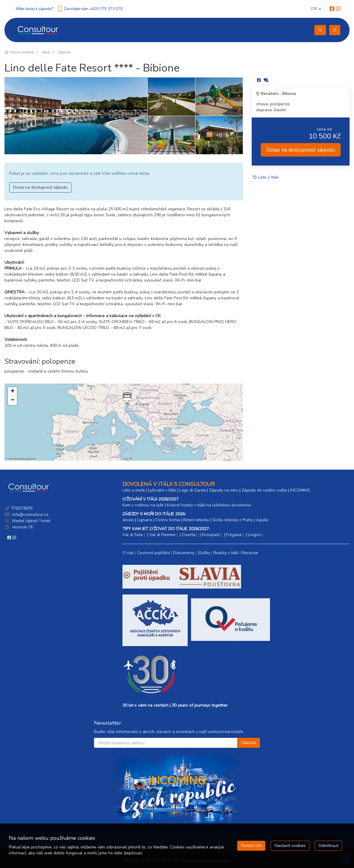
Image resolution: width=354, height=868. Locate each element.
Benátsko (270, 94)
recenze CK (23, 527)
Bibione (289, 94)
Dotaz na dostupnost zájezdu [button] (40, 187)
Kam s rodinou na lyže (143, 505)
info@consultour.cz (30, 515)
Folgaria (234, 535)
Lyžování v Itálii (162, 490)
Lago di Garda (193, 490)
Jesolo (128, 520)
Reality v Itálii (226, 553)
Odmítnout (328, 846)
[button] (127, 398)
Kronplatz (211, 535)
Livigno (254, 535)
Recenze (250, 553)
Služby (204, 553)
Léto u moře (134, 490)
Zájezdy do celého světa (264, 490)
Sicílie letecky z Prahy (233, 520)
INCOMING (300, 490)
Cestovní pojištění (153, 553)
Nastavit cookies (290, 846)
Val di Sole (133, 535)
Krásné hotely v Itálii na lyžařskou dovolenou (209, 505)
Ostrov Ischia (168, 520)
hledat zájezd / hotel (31, 521)
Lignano (145, 520)
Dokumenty (184, 553)
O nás (128, 553)
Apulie (262, 520)
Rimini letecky (196, 520)
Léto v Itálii (268, 177)
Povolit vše (251, 846)
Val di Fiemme (162, 535)
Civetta (189, 535)
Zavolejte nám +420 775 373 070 (93, 9)
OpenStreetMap (16, 459)
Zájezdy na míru (224, 490)
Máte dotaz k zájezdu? (34, 9)
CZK (316, 9)
